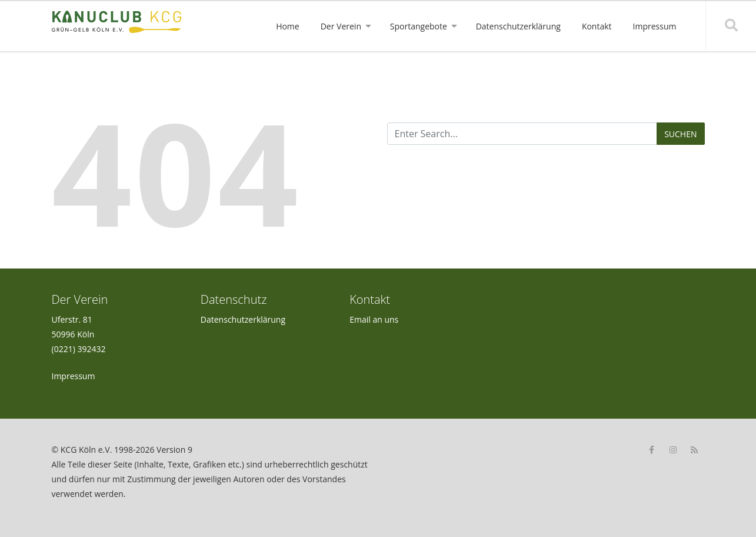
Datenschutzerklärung (243, 319)
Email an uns (374, 319)
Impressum (74, 376)
